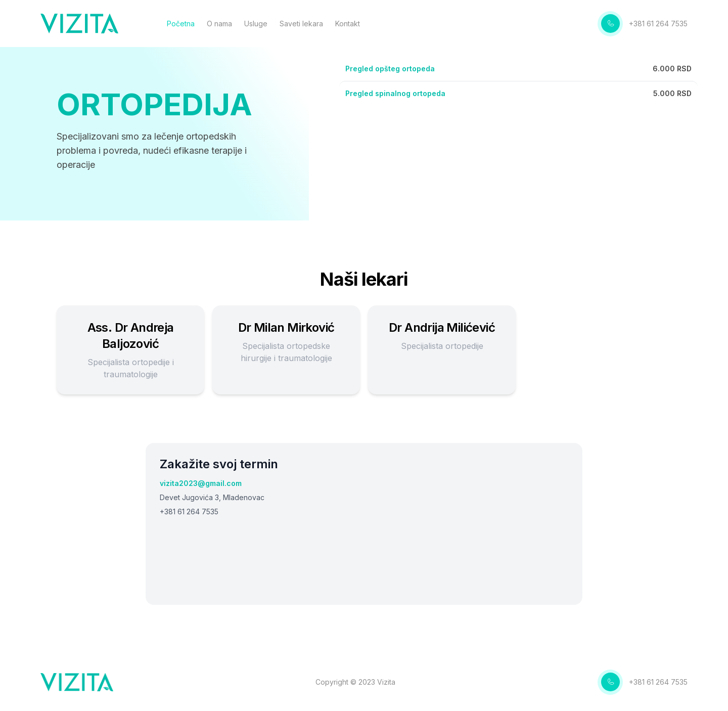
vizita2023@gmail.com (201, 483)
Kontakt (351, 24)
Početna (184, 24)
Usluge (259, 24)
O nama (222, 24)
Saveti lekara (304, 24)
